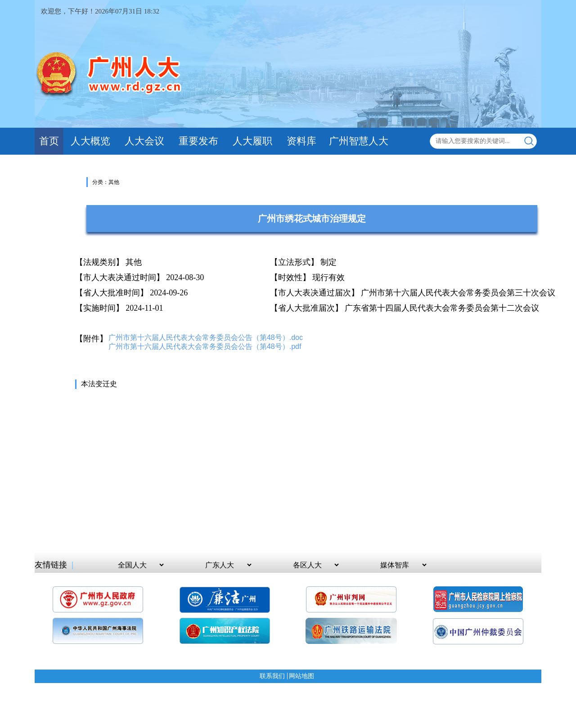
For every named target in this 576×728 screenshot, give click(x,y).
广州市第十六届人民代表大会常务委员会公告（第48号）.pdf (205, 346)
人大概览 (90, 141)
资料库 (301, 141)
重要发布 (198, 141)
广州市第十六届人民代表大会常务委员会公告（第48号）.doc (206, 337)
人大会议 (144, 141)
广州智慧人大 (359, 141)
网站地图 (301, 676)
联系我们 (272, 676)
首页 (49, 141)
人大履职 (252, 141)
